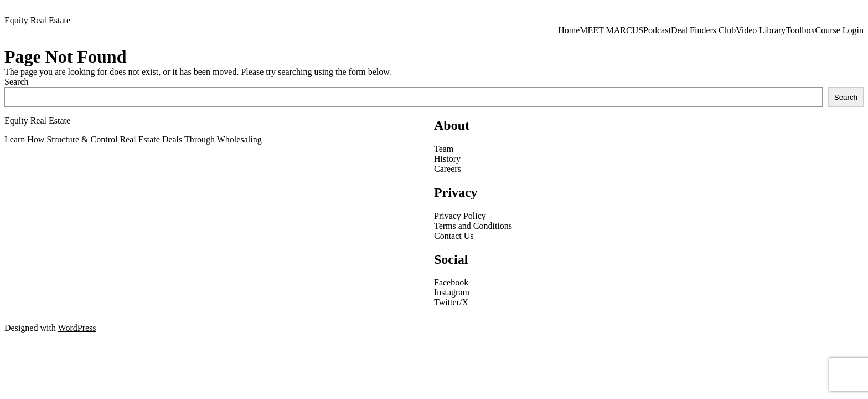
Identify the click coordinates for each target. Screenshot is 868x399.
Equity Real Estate (37, 20)
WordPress (77, 328)
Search (17, 82)
